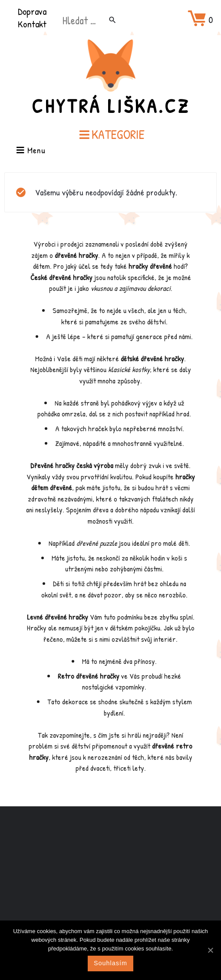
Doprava (32, 11)
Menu (31, 151)
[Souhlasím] (210, 950)
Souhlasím (110, 963)
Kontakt (32, 24)
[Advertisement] (110, 875)
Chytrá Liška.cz (111, 106)
